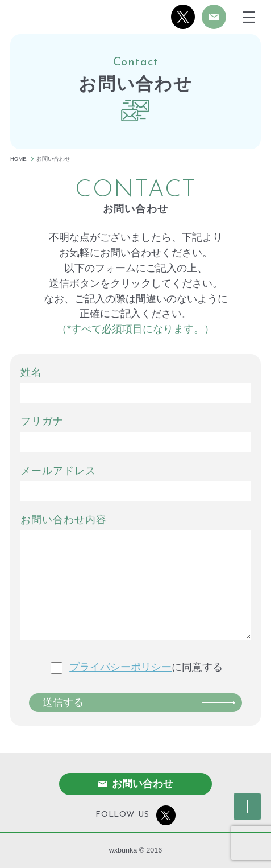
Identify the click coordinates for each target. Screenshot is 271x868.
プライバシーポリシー (120, 667)
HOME (18, 159)
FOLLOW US (135, 815)
